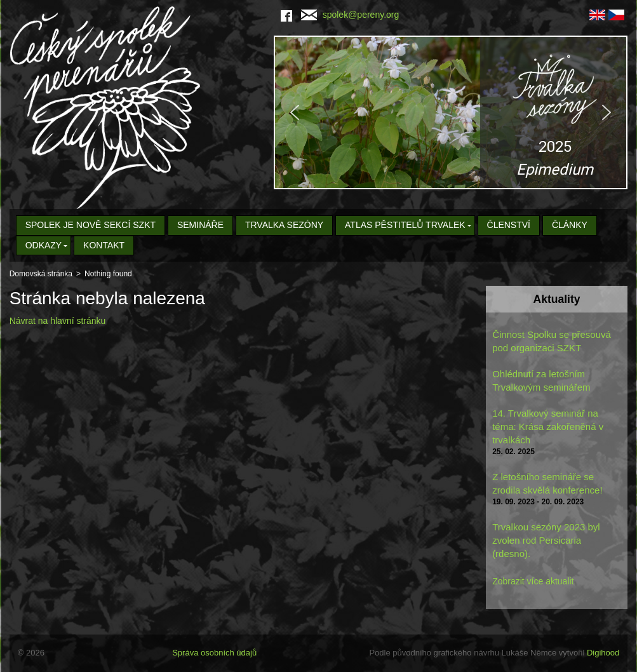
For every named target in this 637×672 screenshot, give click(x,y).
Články (570, 225)
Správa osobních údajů (214, 653)
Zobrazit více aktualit (533, 581)
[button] (451, 112)
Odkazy (44, 245)
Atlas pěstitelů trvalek (405, 225)
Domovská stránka (41, 274)
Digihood (603, 653)
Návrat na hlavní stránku (58, 321)
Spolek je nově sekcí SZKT (91, 225)
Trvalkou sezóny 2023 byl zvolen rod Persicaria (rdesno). (546, 540)
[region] (451, 112)
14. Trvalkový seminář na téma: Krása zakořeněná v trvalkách (548, 427)
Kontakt (104, 245)
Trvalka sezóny (284, 225)
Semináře (200, 225)
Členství (509, 225)
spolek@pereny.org (350, 15)
